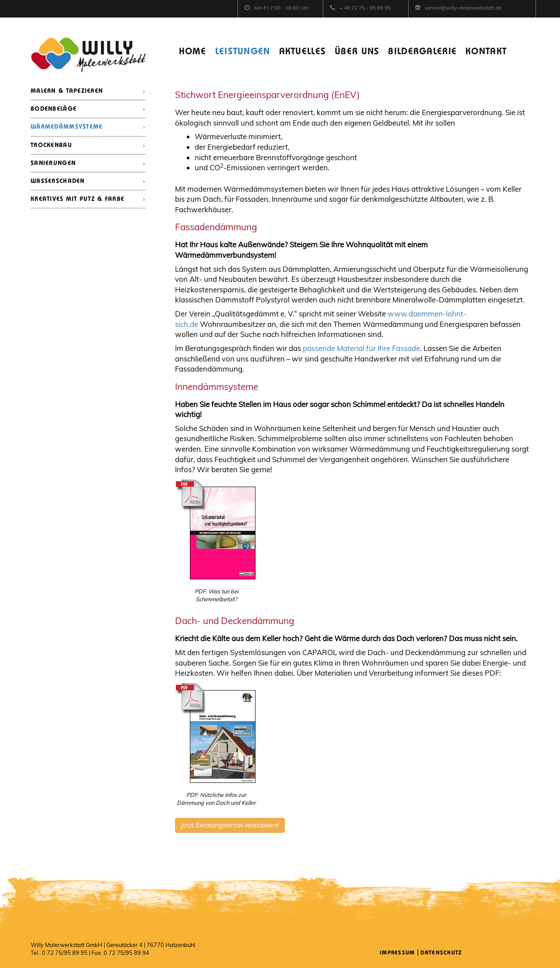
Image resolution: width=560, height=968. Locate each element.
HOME (193, 52)
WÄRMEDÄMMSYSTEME (66, 127)
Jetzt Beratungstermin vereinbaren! (230, 825)
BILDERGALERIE (422, 52)
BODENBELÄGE (54, 109)
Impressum (397, 953)
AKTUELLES (303, 52)
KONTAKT (486, 52)
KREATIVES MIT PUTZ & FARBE (77, 199)
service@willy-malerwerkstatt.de (463, 8)
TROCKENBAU (51, 145)
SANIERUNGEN (53, 163)
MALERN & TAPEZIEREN (67, 91)
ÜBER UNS (357, 52)
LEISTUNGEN (243, 52)
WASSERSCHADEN (58, 181)
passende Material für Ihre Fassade (361, 348)
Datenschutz (441, 953)
